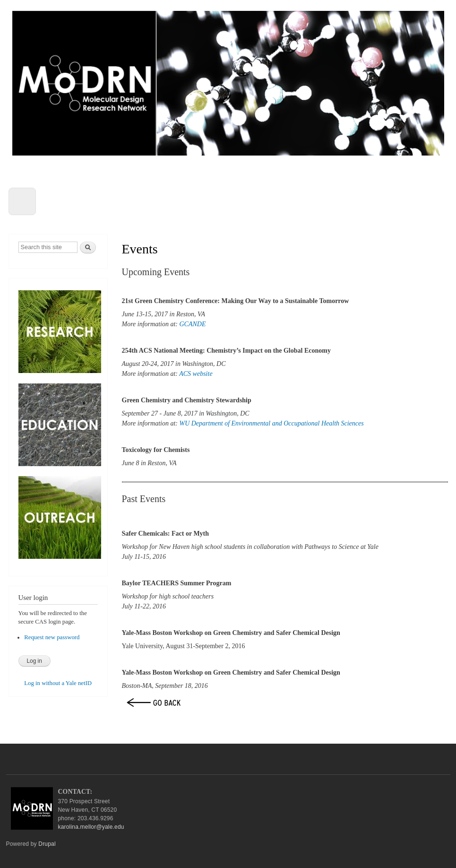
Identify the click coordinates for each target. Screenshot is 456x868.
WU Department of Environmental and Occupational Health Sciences (271, 423)
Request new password (52, 637)
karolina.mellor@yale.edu (91, 827)
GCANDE (192, 324)
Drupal (47, 844)
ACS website (196, 374)
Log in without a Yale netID (58, 683)
